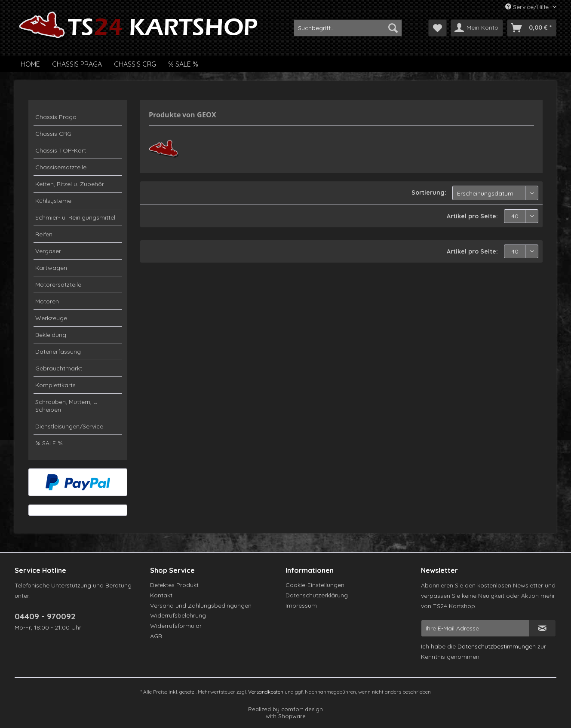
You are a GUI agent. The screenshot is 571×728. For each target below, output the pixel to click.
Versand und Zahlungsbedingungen (201, 606)
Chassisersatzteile (61, 167)
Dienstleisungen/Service (69, 426)
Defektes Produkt (174, 585)
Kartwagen (51, 268)
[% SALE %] (183, 64)
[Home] (30, 64)
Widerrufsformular (176, 626)
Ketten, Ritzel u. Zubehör (70, 184)
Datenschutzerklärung (317, 595)
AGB (156, 636)
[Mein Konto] (477, 28)
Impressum (301, 606)
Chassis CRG (53, 134)
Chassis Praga (56, 117)
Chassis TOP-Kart (61, 150)
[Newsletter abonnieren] (542, 628)
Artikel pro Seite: (472, 216)
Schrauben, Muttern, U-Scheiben (68, 406)
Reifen (44, 234)
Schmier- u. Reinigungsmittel (75, 217)
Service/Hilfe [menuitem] (528, 7)
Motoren (47, 301)
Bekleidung (51, 335)
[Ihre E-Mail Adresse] (475, 628)
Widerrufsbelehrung (178, 615)
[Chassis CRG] (135, 64)
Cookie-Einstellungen (315, 585)
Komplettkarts (55, 385)
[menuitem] (348, 28)
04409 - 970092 (45, 616)
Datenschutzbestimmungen (497, 646)
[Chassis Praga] (77, 64)
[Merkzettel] (437, 28)
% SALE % (49, 443)
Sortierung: (429, 193)
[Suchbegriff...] (348, 28)
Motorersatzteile (58, 284)
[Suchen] (393, 28)
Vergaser (48, 251)
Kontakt (161, 595)
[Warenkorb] (532, 28)
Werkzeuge (51, 318)
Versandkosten (266, 692)
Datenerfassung (58, 352)
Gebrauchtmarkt (59, 368)
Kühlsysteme (53, 201)
